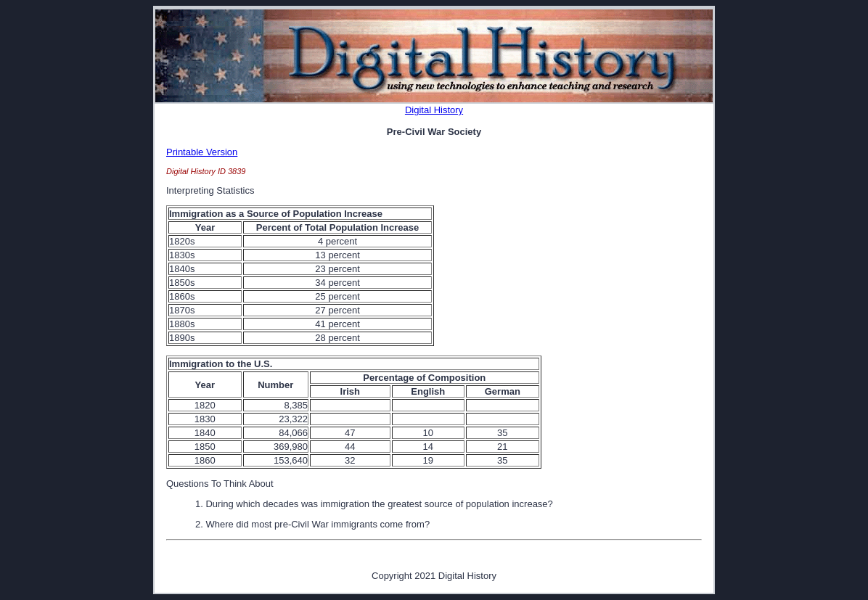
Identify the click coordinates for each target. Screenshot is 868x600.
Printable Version (202, 152)
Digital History (434, 110)
